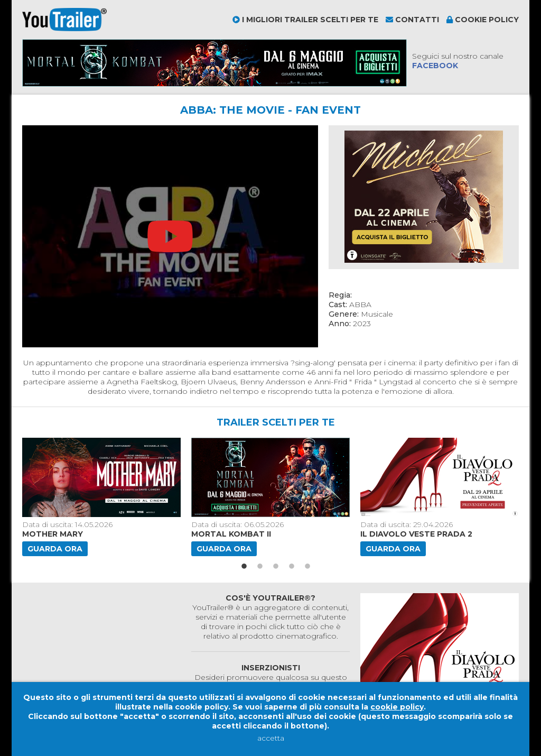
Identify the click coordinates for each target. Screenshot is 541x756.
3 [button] (276, 567)
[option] (102, 497)
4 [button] (292, 567)
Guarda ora (55, 549)
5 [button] (307, 567)
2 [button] (260, 567)
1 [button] (244, 567)
